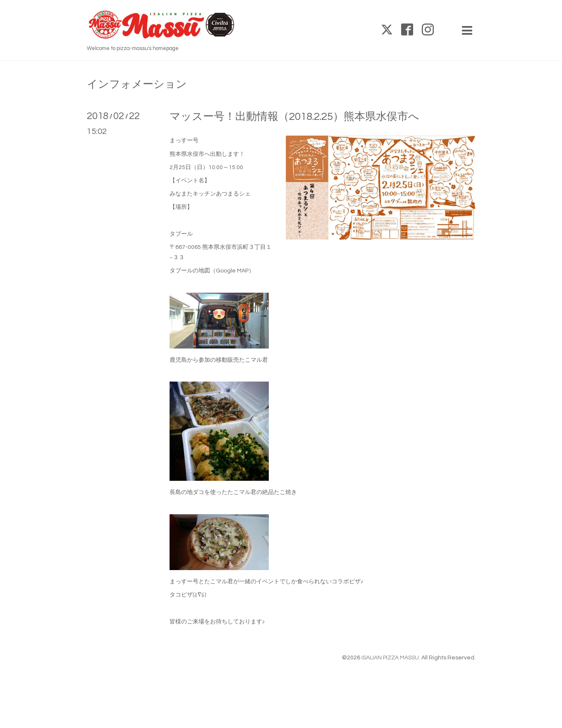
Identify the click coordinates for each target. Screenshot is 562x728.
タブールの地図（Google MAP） (212, 271)
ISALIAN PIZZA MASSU (390, 658)
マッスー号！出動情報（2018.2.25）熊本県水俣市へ (294, 117)
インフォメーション (137, 84)
